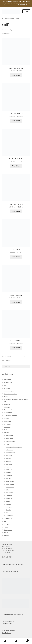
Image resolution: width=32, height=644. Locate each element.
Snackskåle (9, 496)
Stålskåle (8, 504)
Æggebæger (9, 436)
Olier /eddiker (8, 424)
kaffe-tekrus (9, 450)
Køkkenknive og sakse (10, 416)
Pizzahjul (8, 467)
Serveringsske (10, 484)
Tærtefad (8, 510)
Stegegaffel (9, 507)
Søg (16, 641)
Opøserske (9, 456)
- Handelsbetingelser (8, 621)
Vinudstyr (7, 533)
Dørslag (6, 397)
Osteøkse (8, 461)
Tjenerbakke (9, 516)
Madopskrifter (9, 614)
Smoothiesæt (10, 493)
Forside (6, 18)
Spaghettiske (10, 498)
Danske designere (9, 391)
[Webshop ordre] (13, 30)
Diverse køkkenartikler (10, 394)
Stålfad (8, 501)
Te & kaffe (7, 524)
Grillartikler (7, 404)
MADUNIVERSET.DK (22, 5)
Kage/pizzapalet (8, 410)
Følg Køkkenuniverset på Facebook (13, 564)
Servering (12, 18)
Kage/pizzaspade (11, 453)
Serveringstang (10, 487)
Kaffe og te (7, 407)
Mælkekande (7, 421)
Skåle (7, 490)
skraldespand (8, 518)
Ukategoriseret (8, 530)
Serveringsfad (10, 481)
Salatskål (8, 473)
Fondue (8, 444)
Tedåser (6, 527)
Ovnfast (6, 430)
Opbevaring (7, 427)
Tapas (7, 513)
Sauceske (9, 478)
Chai (5, 385)
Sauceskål (9, 476)
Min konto (5, 641)
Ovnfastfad (9, 464)
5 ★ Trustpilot (7, 1)
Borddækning (8, 382)
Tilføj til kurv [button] (16, 75)
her (23, 614)
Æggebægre (9, 438)
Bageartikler (7, 380)
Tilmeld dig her (6, 633)
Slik (5, 521)
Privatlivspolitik (7, 623)
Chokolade (7, 388)
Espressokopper (10, 441)
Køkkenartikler (8, 413)
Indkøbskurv (25, 640)
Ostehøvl (8, 458)
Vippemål (6, 536)
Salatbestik (9, 470)
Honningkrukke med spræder (14, 447)
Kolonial (6, 418)
